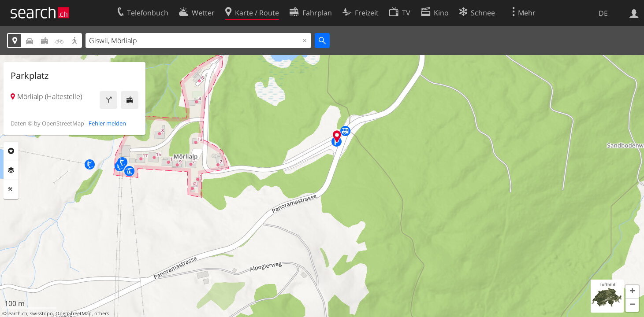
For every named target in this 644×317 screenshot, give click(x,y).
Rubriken (11, 151)
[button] (632, 292)
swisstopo (41, 313)
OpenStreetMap (74, 313)
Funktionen (11, 189)
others (102, 313)
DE (603, 13)
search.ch (17, 313)
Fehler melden (107, 123)
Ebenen (11, 170)
